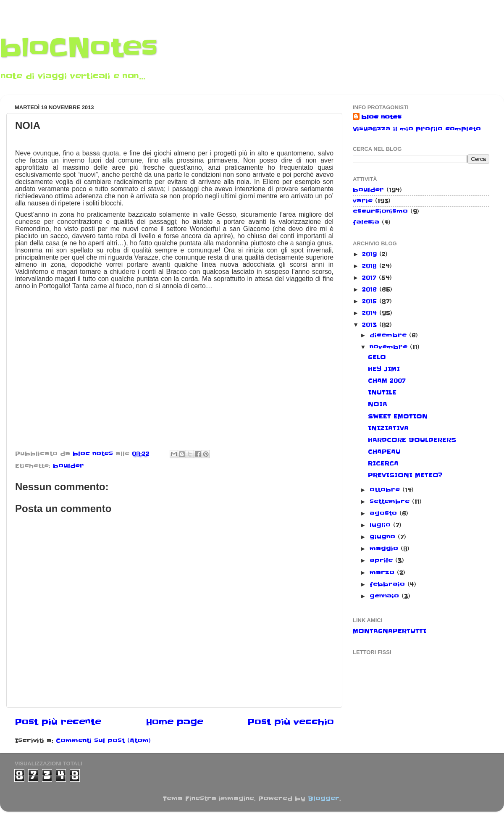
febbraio (388, 584)
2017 (370, 278)
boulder (68, 466)
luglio (381, 525)
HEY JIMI (384, 369)
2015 (371, 301)
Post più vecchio (291, 722)
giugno (384, 537)
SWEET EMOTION (398, 416)
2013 (371, 325)
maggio (385, 549)
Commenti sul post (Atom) (103, 741)
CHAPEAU (384, 452)
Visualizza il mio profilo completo (417, 129)
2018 (371, 266)
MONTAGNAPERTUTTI (390, 631)
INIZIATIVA (388, 428)
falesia (366, 222)
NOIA (378, 404)
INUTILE (382, 392)
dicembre (389, 335)
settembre (391, 502)
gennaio (386, 596)
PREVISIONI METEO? (405, 475)
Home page (175, 722)
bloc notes (381, 117)
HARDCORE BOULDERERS (412, 440)
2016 (371, 289)
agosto (385, 513)
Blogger (324, 799)
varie (363, 201)
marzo (383, 573)
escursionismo (380, 211)
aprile (382, 560)
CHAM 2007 (387, 381)
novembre (390, 347)
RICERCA (383, 463)
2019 (371, 254)
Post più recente (58, 722)
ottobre (386, 490)
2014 (371, 313)
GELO (377, 357)
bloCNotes (79, 48)
